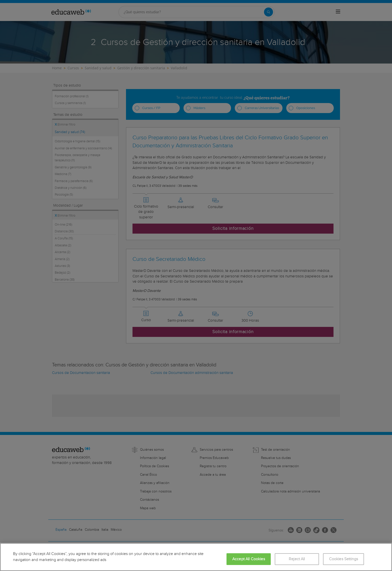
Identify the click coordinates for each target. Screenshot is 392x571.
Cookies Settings (344, 559)
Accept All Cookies (249, 559)
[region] (196, 557)
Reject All (297, 559)
